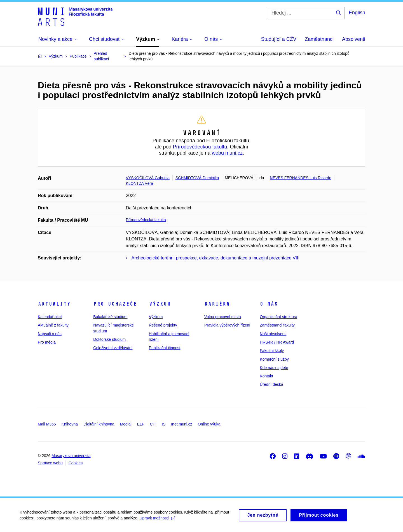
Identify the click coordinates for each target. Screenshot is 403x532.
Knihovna (70, 424)
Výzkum (160, 304)
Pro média (47, 342)
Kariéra (217, 304)
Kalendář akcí (50, 317)
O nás (269, 304)
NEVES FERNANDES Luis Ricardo (300, 178)
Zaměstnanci (319, 39)
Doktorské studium (109, 339)
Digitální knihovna (99, 424)
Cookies (76, 463)
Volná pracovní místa (223, 317)
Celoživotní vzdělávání (113, 348)
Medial (126, 424)
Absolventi (354, 39)
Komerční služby (274, 359)
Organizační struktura (278, 317)
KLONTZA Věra (140, 183)
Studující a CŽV (279, 39)
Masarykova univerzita (71, 456)
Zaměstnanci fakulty (277, 325)
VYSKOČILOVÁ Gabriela (148, 178)
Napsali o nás (50, 334)
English (357, 13)
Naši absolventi (273, 334)
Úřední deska (271, 384)
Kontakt (266, 376)
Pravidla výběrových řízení (227, 325)
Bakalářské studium (110, 317)
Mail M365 (47, 424)
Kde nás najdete (274, 368)
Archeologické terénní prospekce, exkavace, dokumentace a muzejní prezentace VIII (215, 258)
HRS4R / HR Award (277, 342)
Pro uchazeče (115, 304)
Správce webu (50, 463)
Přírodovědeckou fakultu (200, 147)
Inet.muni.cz (181, 424)
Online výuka (209, 424)
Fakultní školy (272, 351)
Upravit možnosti (157, 520)
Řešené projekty (163, 325)
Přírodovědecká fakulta (146, 220)
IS (164, 424)
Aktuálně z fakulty (53, 325)
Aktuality (54, 304)
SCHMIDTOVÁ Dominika (197, 178)
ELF (141, 424)
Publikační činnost (165, 348)
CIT (153, 424)
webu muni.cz (227, 153)
